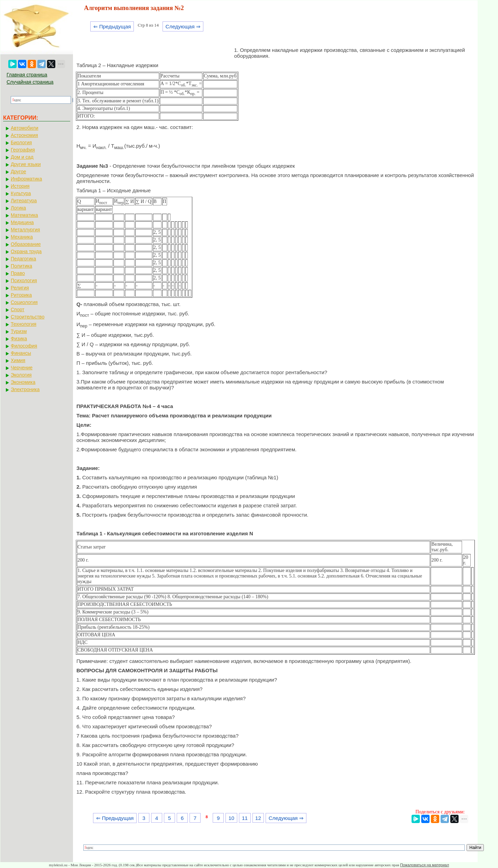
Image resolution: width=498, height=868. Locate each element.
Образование (26, 244)
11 (245, 818)
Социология (24, 302)
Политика (21, 266)
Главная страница (27, 75)
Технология (24, 324)
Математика (24, 215)
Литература (24, 201)
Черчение (22, 368)
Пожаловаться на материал (425, 865)
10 (232, 818)
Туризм (19, 331)
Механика (22, 237)
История (20, 186)
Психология (24, 280)
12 (258, 818)
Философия (24, 346)
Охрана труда (26, 251)
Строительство (27, 317)
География (23, 150)
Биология (21, 142)
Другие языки (26, 164)
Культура (21, 193)
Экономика (23, 382)
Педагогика (23, 259)
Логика (18, 208)
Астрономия (24, 135)
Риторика (21, 295)
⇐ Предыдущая (112, 26)
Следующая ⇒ (183, 26)
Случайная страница (30, 82)
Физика (19, 339)
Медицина (22, 222)
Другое (18, 172)
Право (18, 273)
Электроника (25, 389)
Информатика (26, 179)
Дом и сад (22, 157)
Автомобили (25, 128)
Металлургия (25, 230)
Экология (21, 375)
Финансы (21, 353)
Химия (18, 360)
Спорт (17, 310)
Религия (20, 288)
